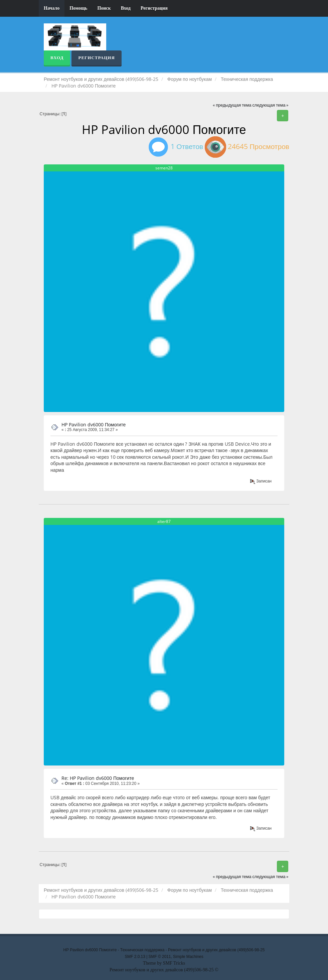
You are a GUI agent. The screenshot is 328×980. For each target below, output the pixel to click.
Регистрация (154, 8)
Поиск (104, 8)
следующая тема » (271, 105)
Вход (126, 8)
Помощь (78, 8)
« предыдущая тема (232, 105)
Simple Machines (188, 957)
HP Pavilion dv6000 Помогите (94, 425)
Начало (52, 8)
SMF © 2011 (160, 957)
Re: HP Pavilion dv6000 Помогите (98, 778)
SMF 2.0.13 (135, 957)
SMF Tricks (174, 963)
